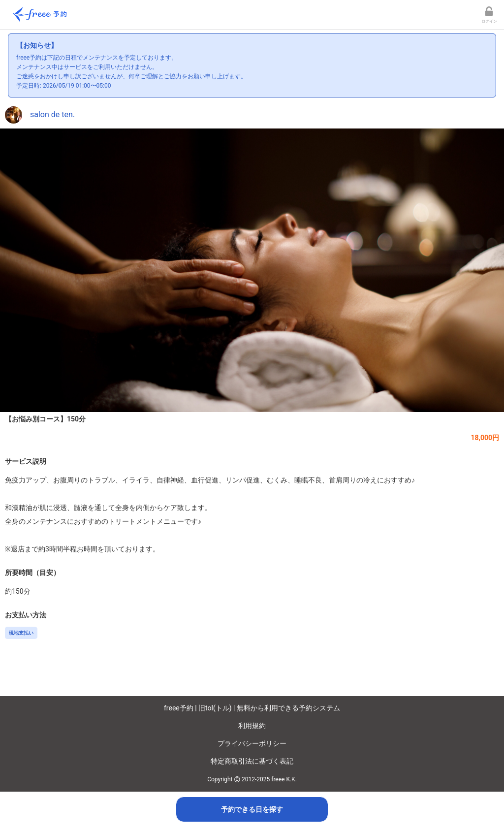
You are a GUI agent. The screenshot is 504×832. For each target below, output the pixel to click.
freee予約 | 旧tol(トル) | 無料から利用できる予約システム (252, 708)
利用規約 (252, 726)
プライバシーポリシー (252, 743)
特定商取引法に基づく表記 (252, 761)
